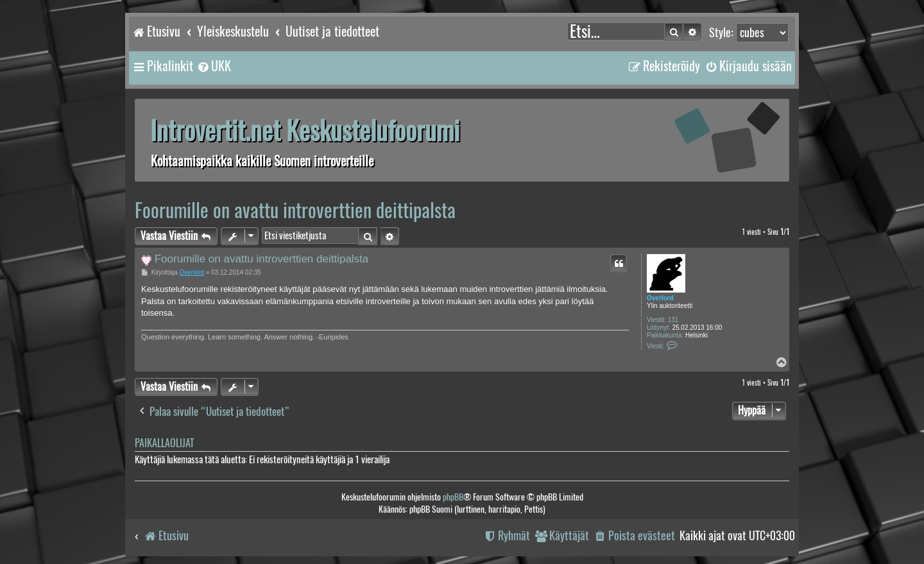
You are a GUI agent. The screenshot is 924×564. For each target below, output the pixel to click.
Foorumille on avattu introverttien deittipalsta (295, 210)
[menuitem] (214, 66)
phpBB (453, 497)
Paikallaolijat (164, 443)
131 (673, 320)
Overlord (660, 298)
